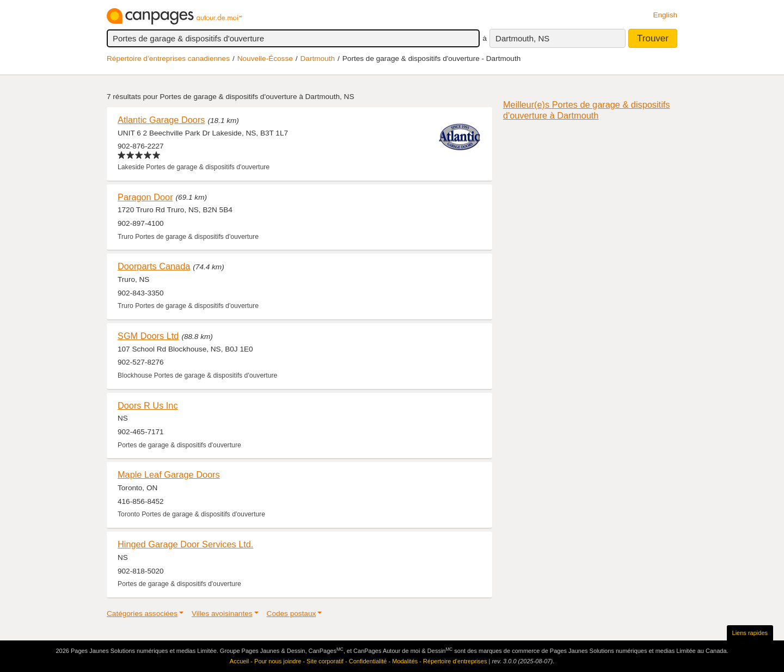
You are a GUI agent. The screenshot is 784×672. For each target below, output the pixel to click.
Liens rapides (750, 633)
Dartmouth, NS (522, 38)
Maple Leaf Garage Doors (169, 474)
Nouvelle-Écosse (265, 58)
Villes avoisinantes (222, 614)
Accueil (239, 661)
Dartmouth (318, 58)
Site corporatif (325, 661)
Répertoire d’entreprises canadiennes (168, 58)
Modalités (405, 661)
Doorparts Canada (154, 266)
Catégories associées (142, 614)
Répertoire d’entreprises (455, 661)
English (665, 15)
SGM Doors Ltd (148, 336)
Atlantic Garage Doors (161, 120)
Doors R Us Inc (148, 405)
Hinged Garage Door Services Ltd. (185, 544)
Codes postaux (292, 614)
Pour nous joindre (278, 661)
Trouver (653, 38)
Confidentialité (368, 661)
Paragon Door (145, 197)
